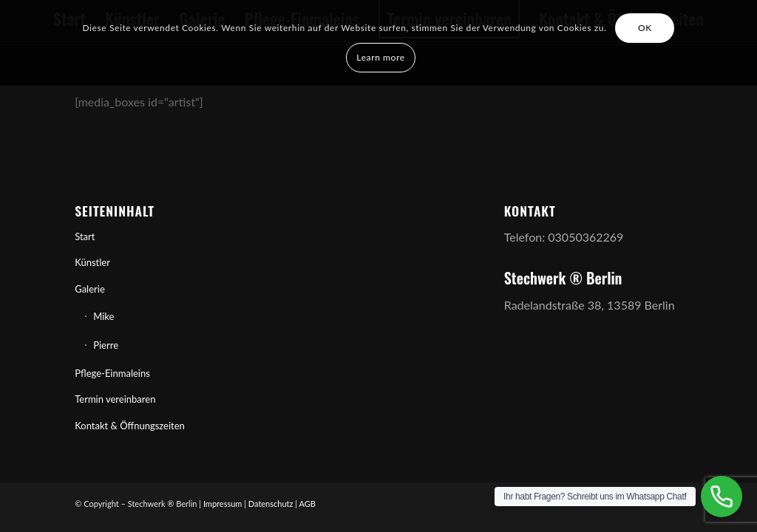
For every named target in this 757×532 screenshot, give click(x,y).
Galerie (90, 289)
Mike (103, 316)
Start (85, 236)
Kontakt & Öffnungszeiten (130, 426)
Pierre (106, 345)
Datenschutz (271, 504)
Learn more (380, 57)
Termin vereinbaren (115, 399)
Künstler (92, 262)
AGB (308, 504)
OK (645, 28)
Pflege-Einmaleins (112, 373)
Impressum (223, 504)
